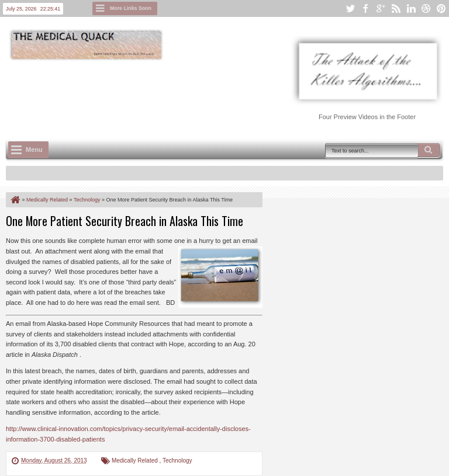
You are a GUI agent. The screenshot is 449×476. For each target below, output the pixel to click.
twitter (350, 8)
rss (396, 8)
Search (429, 150)
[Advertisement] (219, 94)
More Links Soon (131, 8)
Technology (177, 461)
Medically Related (136, 461)
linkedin (411, 8)
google (381, 8)
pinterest (441, 8)
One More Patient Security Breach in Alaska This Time (125, 221)
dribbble (426, 8)
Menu (34, 150)
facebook (365, 8)
